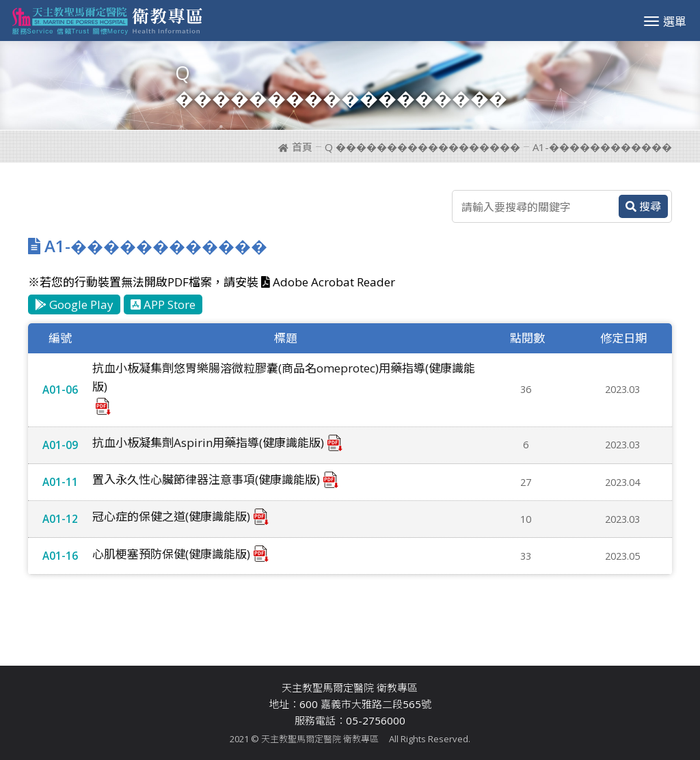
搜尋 (643, 206)
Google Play (74, 304)
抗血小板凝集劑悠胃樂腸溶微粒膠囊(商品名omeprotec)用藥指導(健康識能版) (284, 377)
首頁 (295, 147)
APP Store (163, 304)
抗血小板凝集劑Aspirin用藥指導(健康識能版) (208, 443)
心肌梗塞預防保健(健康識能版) (171, 554)
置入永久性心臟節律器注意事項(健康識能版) (206, 479)
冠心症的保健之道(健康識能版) (171, 516)
